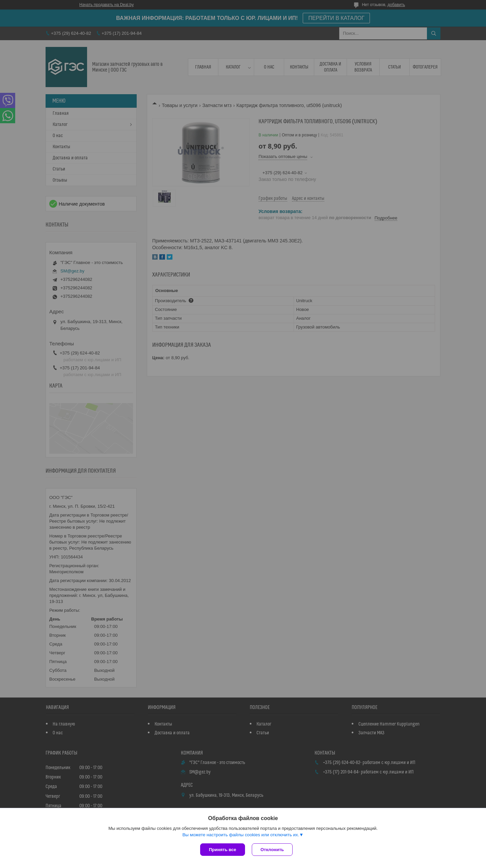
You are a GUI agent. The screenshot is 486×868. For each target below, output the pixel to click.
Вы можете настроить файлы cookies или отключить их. (241, 835)
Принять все (223, 850)
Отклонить (272, 850)
